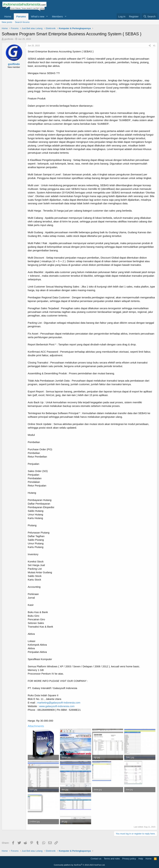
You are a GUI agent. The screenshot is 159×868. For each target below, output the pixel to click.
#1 (154, 46)
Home (8, 16)
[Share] (150, 46)
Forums (21, 16)
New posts (7, 22)
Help (141, 859)
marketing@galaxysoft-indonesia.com (59, 703)
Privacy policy (129, 859)
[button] (47, 16)
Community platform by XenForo (80, 865)
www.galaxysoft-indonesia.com (57, 706)
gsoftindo (9, 39)
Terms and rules (112, 859)
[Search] (149, 16)
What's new (38, 16)
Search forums (22, 22)
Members (57, 16)
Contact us (96, 859)
